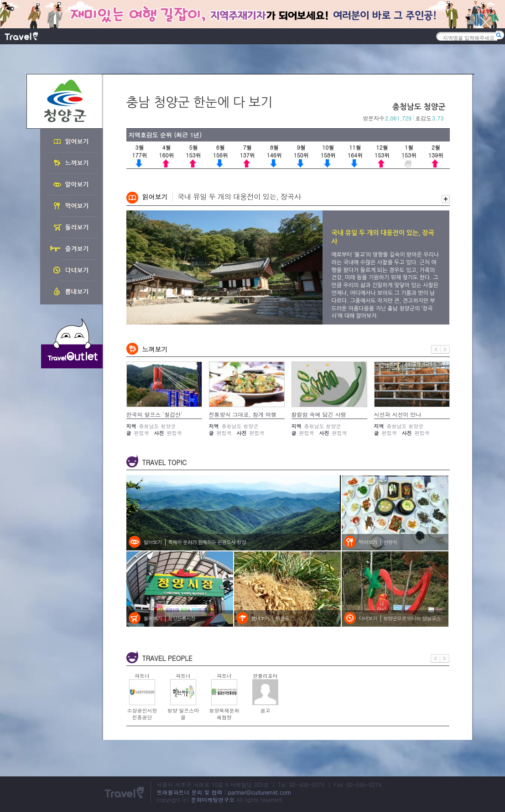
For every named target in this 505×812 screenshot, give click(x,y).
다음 (445, 349)
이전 (436, 349)
